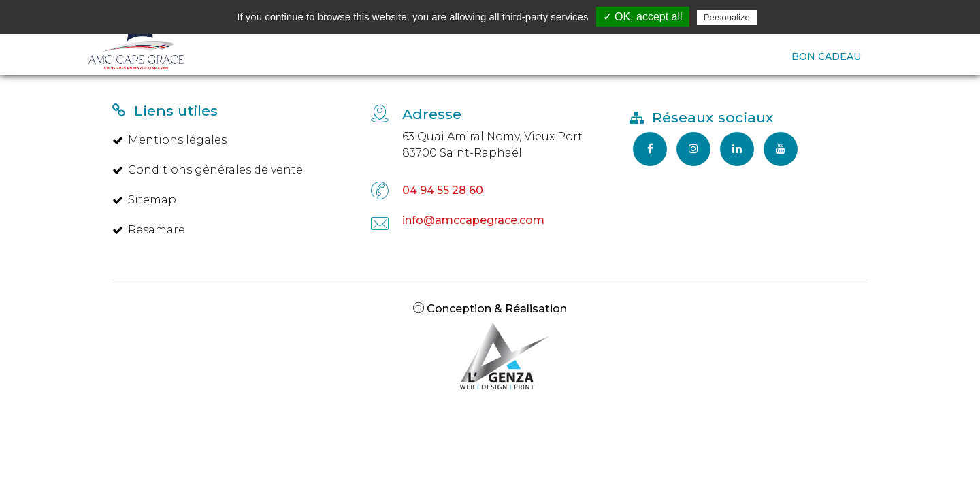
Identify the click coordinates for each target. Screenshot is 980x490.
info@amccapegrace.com (473, 220)
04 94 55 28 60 (443, 190)
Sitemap (144, 200)
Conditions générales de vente (208, 170)
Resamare (149, 230)
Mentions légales (169, 140)
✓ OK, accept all (643, 17)
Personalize (727, 17)
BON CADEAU (826, 56)
